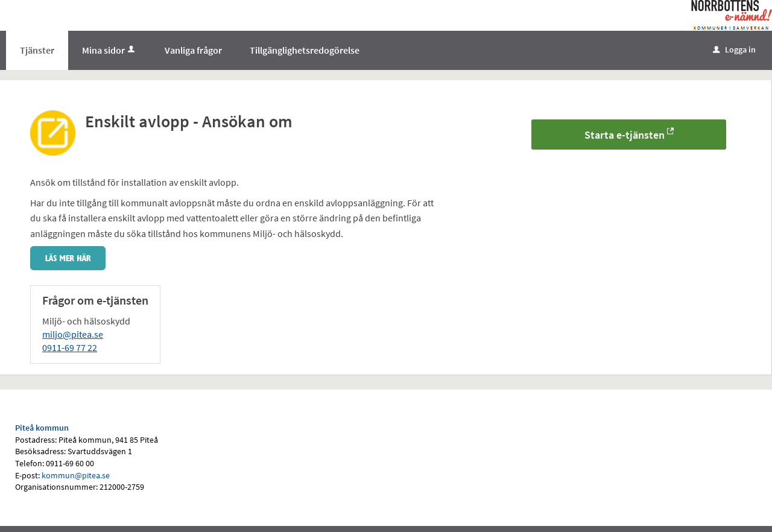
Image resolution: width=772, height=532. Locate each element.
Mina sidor (109, 50)
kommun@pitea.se (76, 475)
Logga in (734, 49)
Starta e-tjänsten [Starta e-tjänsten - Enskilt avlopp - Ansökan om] (625, 135)
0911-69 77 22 (70, 347)
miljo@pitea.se (73, 334)
